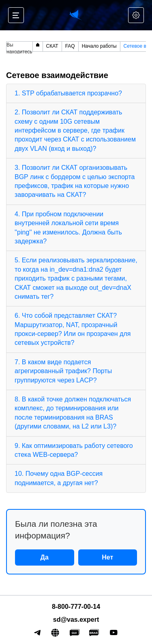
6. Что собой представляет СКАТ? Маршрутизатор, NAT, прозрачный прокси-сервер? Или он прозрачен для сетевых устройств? (73, 329)
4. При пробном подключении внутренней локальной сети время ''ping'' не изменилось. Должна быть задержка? (68, 228)
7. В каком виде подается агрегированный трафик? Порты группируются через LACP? (63, 371)
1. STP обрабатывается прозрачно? (68, 93)
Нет (107, 557)
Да (45, 557)
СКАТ (52, 46)
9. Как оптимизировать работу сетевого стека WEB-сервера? (74, 450)
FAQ (70, 46)
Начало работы (99, 46)
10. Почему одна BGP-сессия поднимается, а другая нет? (59, 478)
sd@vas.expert (76, 620)
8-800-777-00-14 (76, 607)
